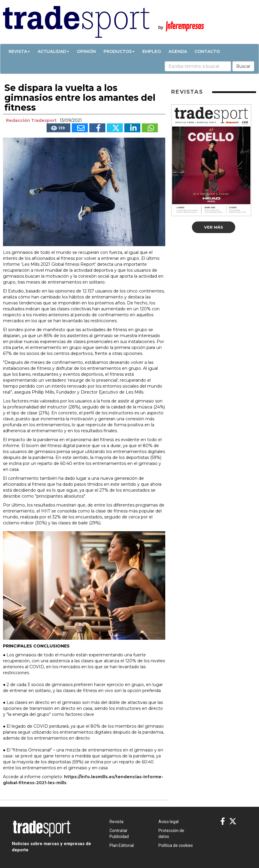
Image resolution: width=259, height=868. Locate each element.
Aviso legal (169, 822)
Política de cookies (176, 845)
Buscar (243, 66)
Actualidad (53, 51)
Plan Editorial (122, 845)
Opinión (86, 51)
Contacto (207, 51)
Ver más (214, 227)
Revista (19, 51)
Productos (119, 51)
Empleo (152, 51)
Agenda (178, 51)
